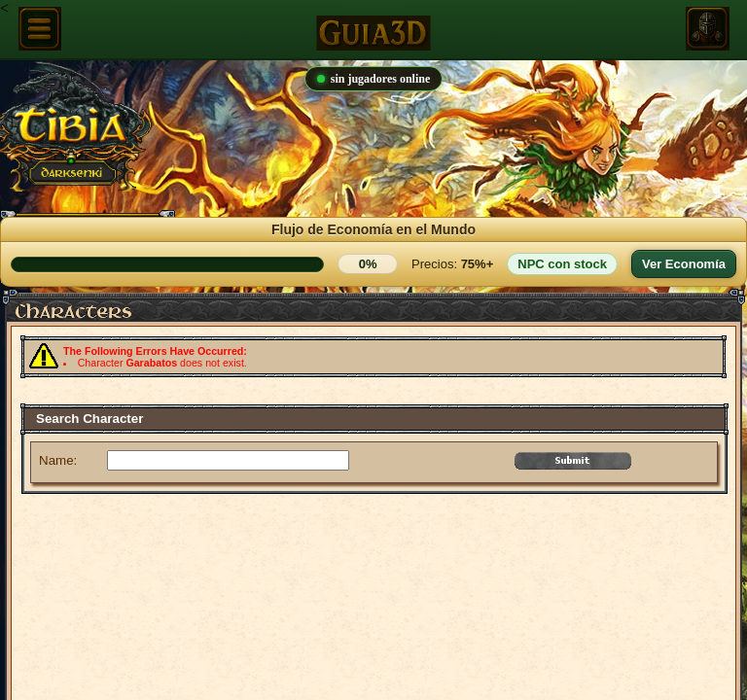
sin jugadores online (373, 79)
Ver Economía (684, 264)
